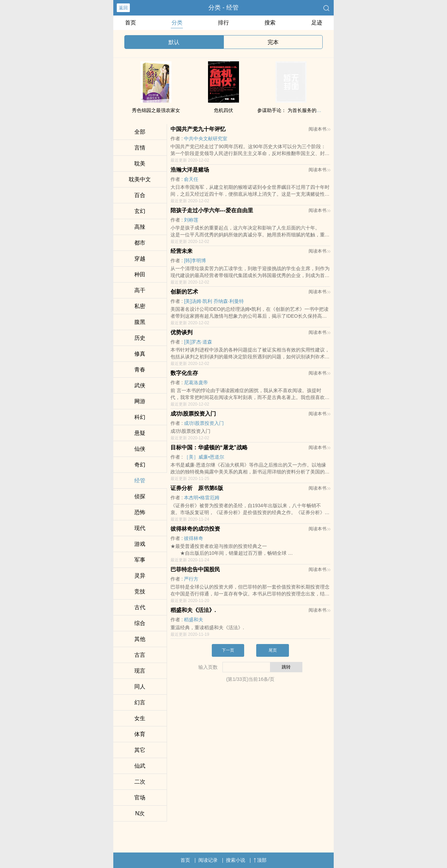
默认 (174, 42)
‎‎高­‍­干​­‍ (140, 290)
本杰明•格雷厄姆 (202, 498)
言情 (140, 148)
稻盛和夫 (194, 620)
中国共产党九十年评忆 (198, 129)
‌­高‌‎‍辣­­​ (140, 227)
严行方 (191, 579)
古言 (140, 655)
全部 (140, 132)
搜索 (270, 23)
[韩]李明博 (195, 261)
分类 (177, 23)
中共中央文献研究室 (206, 139)
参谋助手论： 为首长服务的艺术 (292, 110)
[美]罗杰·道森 (198, 342)
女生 (140, 718)
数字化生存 (184, 373)
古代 (140, 607)
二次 (140, 782)
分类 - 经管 (223, 8)
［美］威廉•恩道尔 (204, 457)
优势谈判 (181, 332)
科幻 (140, 417)
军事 (140, 560)
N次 (140, 813)
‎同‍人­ (140, 687)
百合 (140, 195)
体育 (140, 734)
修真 (140, 354)
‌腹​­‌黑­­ (140, 322)
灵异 (140, 576)
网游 (140, 401)
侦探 (140, 496)
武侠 (140, 385)
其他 (140, 639)
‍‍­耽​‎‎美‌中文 (140, 179)
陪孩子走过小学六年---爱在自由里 (212, 210)
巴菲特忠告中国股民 (195, 569)
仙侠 (140, 449)
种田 (140, 274)
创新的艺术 (184, 292)
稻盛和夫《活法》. (193, 610)
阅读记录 (208, 860)
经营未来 (181, 251)
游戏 (140, 544)
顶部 (260, 860)
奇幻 (140, 465)
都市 (140, 243)
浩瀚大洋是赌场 (190, 170)
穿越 (140, 259)
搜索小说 (236, 860)
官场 (140, 798)
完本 (273, 42)
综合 (140, 623)
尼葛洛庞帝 (196, 382)
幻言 (140, 702)
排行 (223, 23)
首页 (131, 23)
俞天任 (191, 179)
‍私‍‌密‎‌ (140, 306)
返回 (123, 8)
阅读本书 (319, 129)
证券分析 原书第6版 (197, 488)
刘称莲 (191, 220)
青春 (140, 370)
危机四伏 (223, 110)
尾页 (273, 650)
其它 (140, 750)
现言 (140, 671)
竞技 (140, 591)
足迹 (317, 23)
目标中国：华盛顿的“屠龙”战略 (209, 447)
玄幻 (140, 211)
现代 (140, 528)
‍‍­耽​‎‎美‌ (140, 164)
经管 (140, 481)
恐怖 (140, 512)
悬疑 (140, 433)
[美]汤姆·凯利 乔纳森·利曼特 (214, 301)
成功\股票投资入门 (193, 414)
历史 (140, 338)
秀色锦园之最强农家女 (156, 110)
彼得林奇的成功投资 (195, 529)
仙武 (140, 766)
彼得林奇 (194, 538)
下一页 (228, 650)
